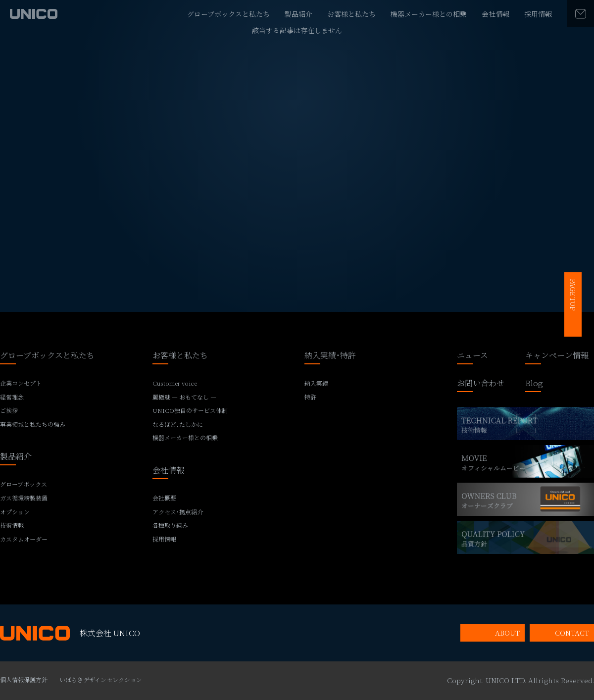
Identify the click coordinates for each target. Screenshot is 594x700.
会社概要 (164, 498)
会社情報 (495, 14)
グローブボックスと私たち (228, 14)
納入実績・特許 (330, 356)
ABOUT (507, 633)
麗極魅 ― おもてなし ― (184, 397)
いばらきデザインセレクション (101, 679)
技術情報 (12, 525)
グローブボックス (24, 484)
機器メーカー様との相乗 (429, 14)
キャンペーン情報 (557, 356)
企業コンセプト (21, 383)
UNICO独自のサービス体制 (190, 410)
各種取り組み (170, 525)
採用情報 (538, 14)
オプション (15, 512)
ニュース (472, 356)
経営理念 (12, 397)
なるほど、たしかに (178, 424)
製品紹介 (298, 14)
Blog (534, 384)
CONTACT (572, 633)
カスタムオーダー (24, 539)
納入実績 (316, 383)
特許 (310, 397)
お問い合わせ (481, 384)
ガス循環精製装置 (24, 498)
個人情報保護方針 (24, 679)
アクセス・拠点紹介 (178, 512)
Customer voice (175, 383)
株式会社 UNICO (70, 633)
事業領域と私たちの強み (33, 424)
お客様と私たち (351, 14)
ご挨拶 (9, 410)
